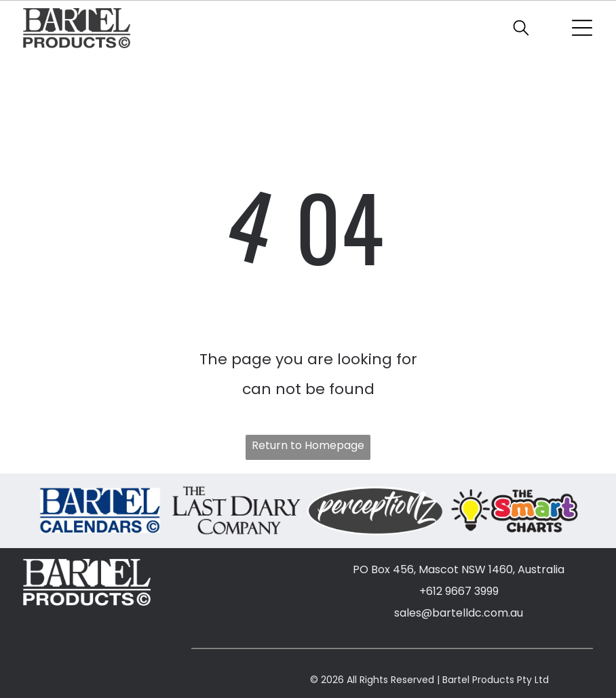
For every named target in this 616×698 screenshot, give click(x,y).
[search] (521, 30)
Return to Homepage (308, 445)
